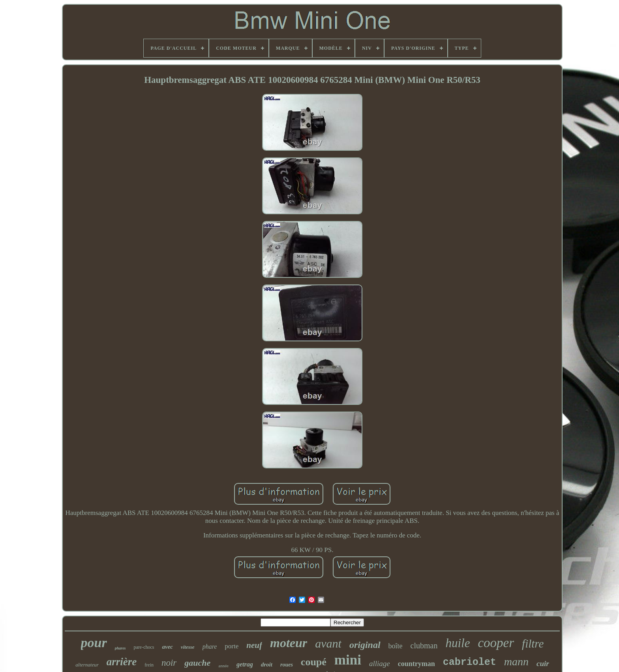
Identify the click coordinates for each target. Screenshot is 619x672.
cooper (496, 643)
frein (149, 665)
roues (287, 665)
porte (232, 646)
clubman (424, 646)
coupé (314, 662)
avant (328, 643)
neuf (254, 645)
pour (94, 643)
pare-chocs (144, 647)
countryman (416, 664)
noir (169, 663)
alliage (380, 664)
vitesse (188, 647)
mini (348, 660)
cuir (543, 664)
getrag (245, 664)
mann (516, 662)
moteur (289, 643)
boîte (396, 646)
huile (458, 643)
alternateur (87, 665)
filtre (533, 644)
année (223, 666)
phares (120, 648)
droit (267, 665)
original (365, 645)
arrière (122, 662)
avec (167, 647)
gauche (197, 663)
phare (210, 647)
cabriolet (470, 662)
